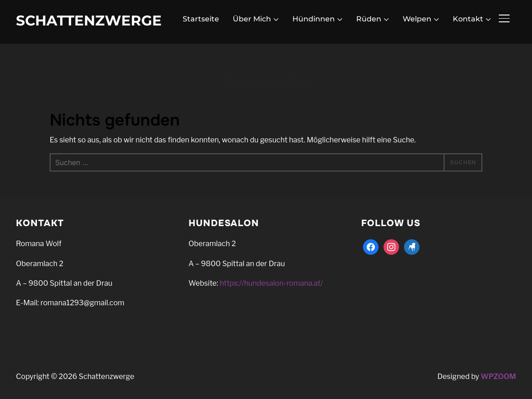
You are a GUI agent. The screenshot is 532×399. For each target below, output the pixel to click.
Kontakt (468, 19)
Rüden (369, 19)
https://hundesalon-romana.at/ (271, 283)
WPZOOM (499, 376)
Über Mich (252, 19)
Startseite (201, 19)
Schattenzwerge (89, 20)
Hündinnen (314, 19)
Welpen (417, 19)
